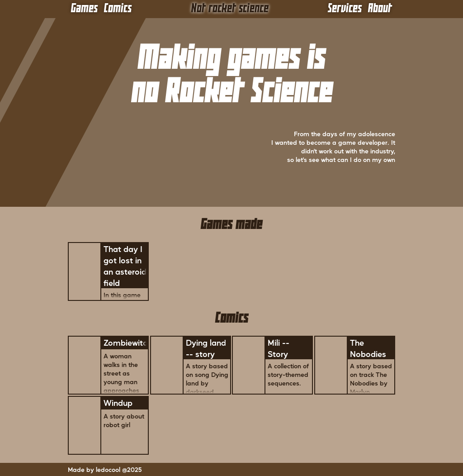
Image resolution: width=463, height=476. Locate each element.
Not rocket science (230, 9)
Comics (118, 9)
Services (345, 9)
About (380, 9)
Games (84, 9)
